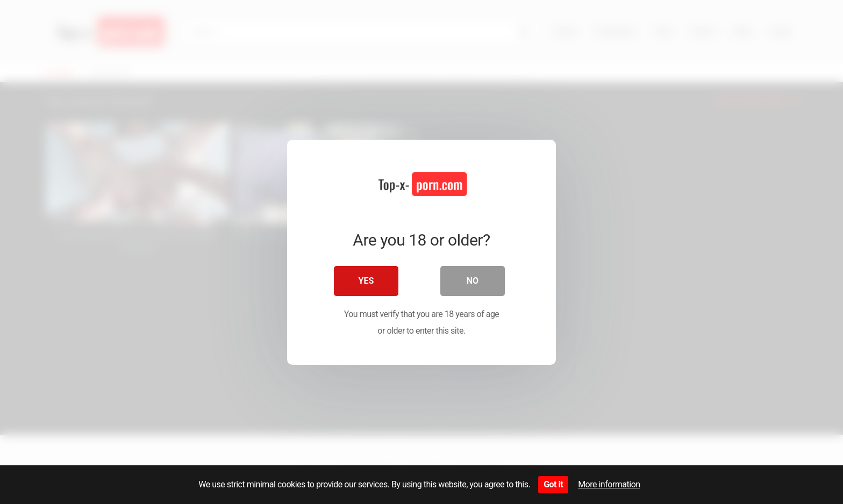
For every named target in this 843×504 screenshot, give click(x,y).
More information (609, 484)
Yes (366, 281)
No (473, 281)
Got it (553, 484)
